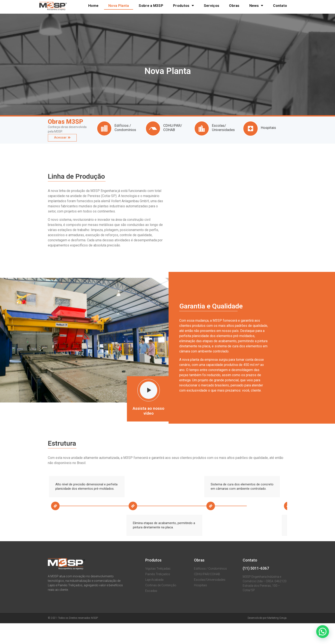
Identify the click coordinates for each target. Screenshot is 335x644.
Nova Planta (119, 6)
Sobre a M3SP (151, 6)
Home (93, 6)
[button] (62, 138)
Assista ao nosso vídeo (148, 411)
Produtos (184, 5)
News (256, 5)
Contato (280, 6)
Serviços (212, 6)
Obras (234, 6)
